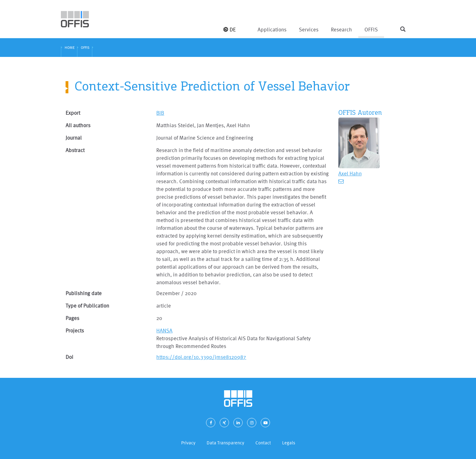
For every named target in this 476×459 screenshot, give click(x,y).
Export (73, 113)
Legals (289, 443)
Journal (74, 138)
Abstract (75, 150)
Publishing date (84, 293)
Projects (75, 330)
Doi (69, 357)
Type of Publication (87, 306)
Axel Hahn (350, 173)
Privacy (188, 443)
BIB (160, 113)
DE (230, 29)
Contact (263, 443)
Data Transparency (225, 443)
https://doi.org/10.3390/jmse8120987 (201, 357)
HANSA (164, 330)
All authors (78, 125)
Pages (72, 318)
